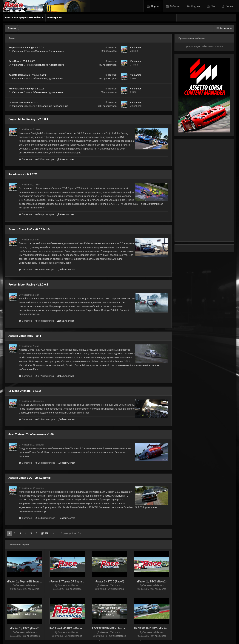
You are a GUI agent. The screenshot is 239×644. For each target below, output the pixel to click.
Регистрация (55, 17)
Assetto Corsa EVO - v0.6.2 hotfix (29, 478)
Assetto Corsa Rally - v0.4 (25, 336)
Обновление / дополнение (49, 51)
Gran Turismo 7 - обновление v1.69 (31, 434)
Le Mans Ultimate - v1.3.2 (23, 102)
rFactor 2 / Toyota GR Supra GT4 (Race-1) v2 (33, 582)
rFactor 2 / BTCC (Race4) (109, 582)
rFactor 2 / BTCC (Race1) (25, 628)
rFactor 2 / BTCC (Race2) (152, 582)
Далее (45, 533)
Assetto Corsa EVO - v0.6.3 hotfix (28, 75)
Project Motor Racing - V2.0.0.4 (26, 47)
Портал (155, 6)
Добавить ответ (66, 159)
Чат (213, 6)
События (175, 6)
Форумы (195, 6)
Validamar (17, 51)
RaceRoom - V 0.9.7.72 (22, 61)
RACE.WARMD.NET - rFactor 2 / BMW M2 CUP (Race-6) (124, 628)
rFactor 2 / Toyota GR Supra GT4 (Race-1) (74, 582)
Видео (229, 6)
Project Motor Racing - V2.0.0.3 (26, 88)
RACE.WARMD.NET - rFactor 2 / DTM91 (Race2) (78, 628)
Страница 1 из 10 (71, 533)
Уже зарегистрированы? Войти (24, 18)
